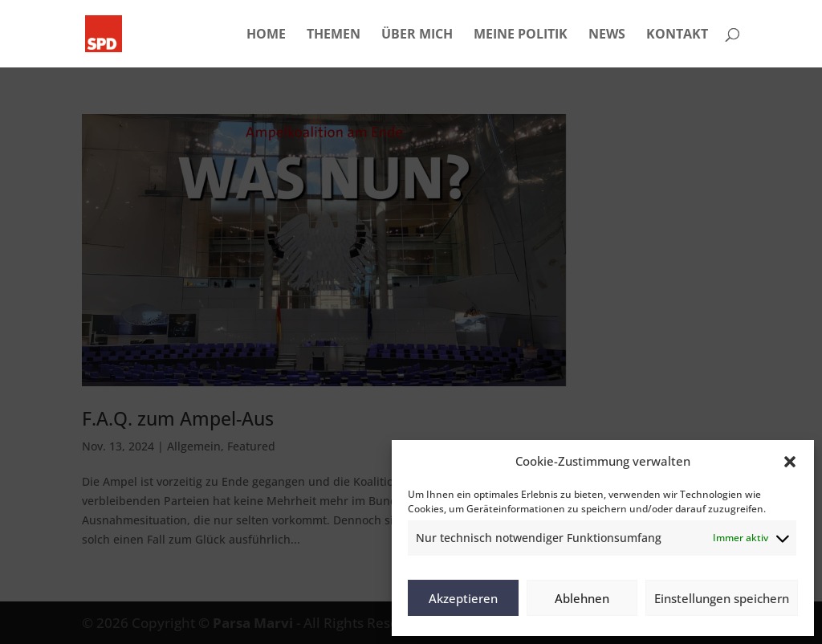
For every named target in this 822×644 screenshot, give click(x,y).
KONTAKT (677, 35)
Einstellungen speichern (722, 598)
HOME (266, 35)
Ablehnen (582, 598)
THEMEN (334, 35)
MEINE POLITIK (521, 35)
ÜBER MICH (417, 35)
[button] (790, 462)
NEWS (607, 35)
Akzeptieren (463, 598)
